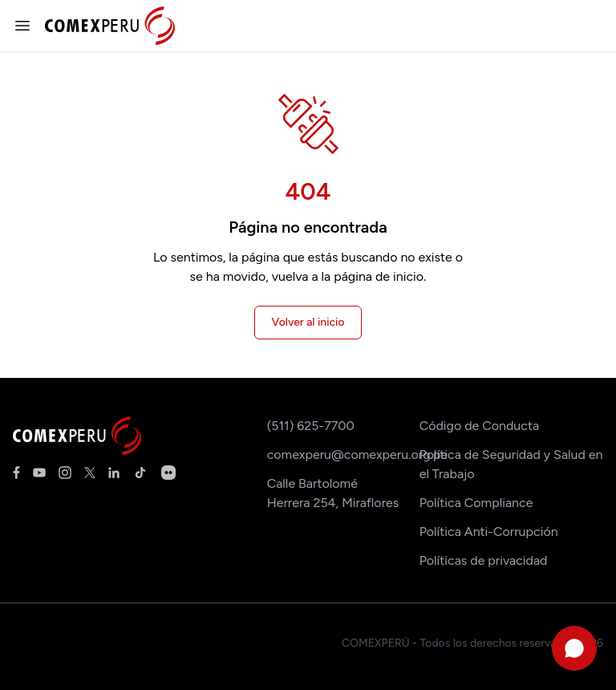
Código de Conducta (479, 426)
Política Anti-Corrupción (489, 532)
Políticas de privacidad (484, 560)
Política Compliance (476, 503)
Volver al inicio (308, 322)
